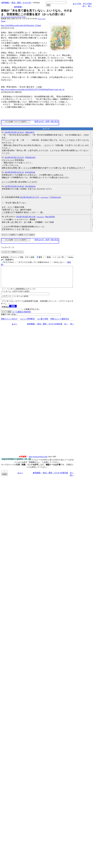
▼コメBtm (87, 4)
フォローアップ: (8, 247)
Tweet (3, 21)
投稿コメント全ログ (9, 323)
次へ (84, 6)
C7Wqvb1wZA (55, 197)
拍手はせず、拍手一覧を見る (47, 122)
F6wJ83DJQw (30, 186)
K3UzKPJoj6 (30, 172)
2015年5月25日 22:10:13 (14, 132)
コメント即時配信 (27, 323)
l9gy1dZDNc (50, 217)
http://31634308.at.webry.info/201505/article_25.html (21, 25)
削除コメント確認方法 (60, 323)
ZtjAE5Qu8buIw (44, 197)
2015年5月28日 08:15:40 (26, 217)
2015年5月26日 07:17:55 (29, 197)
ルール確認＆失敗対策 (22, 316)
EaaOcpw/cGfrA (42, 19)
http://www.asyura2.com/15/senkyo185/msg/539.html (13, 17)
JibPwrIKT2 (30, 132)
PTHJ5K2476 (30, 157)
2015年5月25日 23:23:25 (14, 157)
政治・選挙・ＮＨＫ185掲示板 (50, 328)
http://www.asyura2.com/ (38, 461)
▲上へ (14, 328)
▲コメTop (77, 4)
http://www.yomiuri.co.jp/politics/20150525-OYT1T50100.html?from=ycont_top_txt (33, 89)
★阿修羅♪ (5, 3)
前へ (90, 6)
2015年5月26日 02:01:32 (14, 172)
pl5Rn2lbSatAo (40, 217)
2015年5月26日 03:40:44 (14, 186)
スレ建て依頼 (43, 323)
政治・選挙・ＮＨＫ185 (21, 3)
